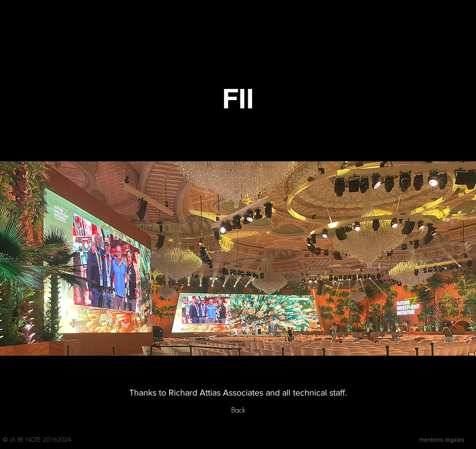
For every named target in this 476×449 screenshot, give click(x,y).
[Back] (238, 410)
